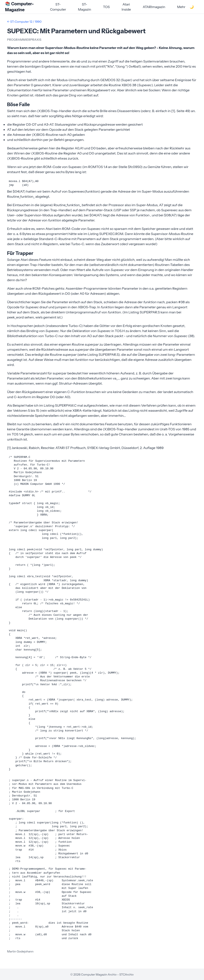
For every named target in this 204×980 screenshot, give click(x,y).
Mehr (181, 7)
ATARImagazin (154, 7)
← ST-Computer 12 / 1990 (24, 22)
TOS (106, 7)
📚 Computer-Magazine (19, 7)
